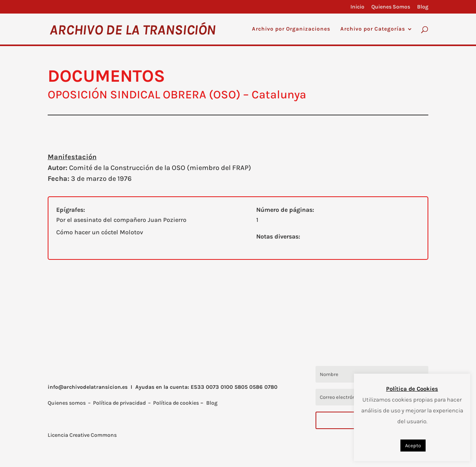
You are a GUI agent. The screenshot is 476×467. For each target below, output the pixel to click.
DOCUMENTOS (106, 76)
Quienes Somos (391, 7)
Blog (423, 7)
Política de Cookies (412, 389)
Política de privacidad (119, 403)
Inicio (357, 7)
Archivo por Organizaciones (291, 29)
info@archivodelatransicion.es (88, 387)
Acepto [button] (413, 446)
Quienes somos (67, 403)
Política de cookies (176, 403)
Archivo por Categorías (373, 29)
